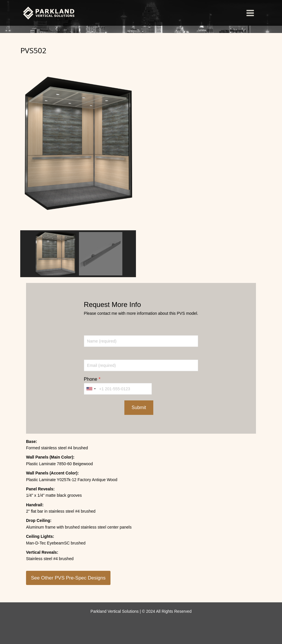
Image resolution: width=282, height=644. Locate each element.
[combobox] (91, 389)
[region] (78, 167)
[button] (56, 254)
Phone (91, 379)
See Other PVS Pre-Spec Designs (68, 578)
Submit (139, 407)
